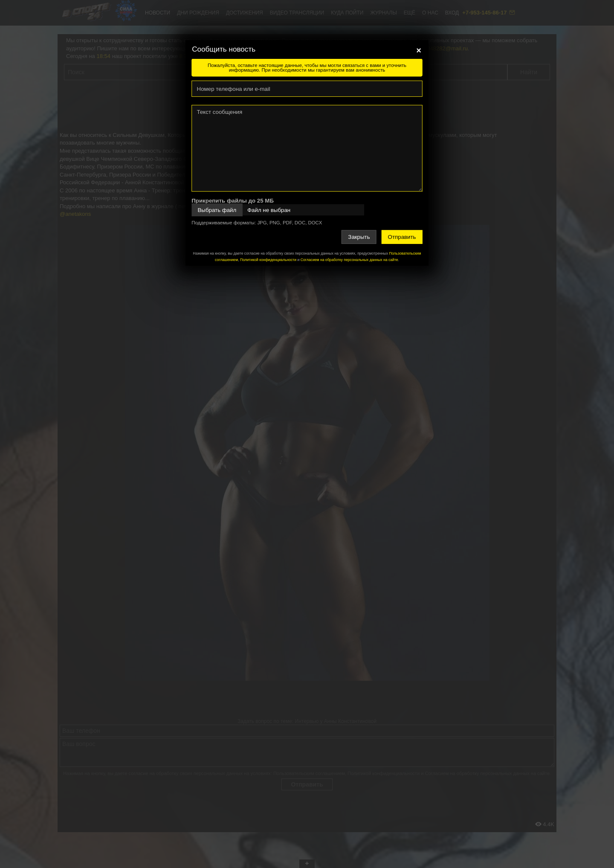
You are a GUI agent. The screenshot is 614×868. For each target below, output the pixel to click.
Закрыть (359, 237)
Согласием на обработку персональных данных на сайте (349, 260)
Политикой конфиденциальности (268, 260)
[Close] (419, 50)
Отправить (402, 237)
